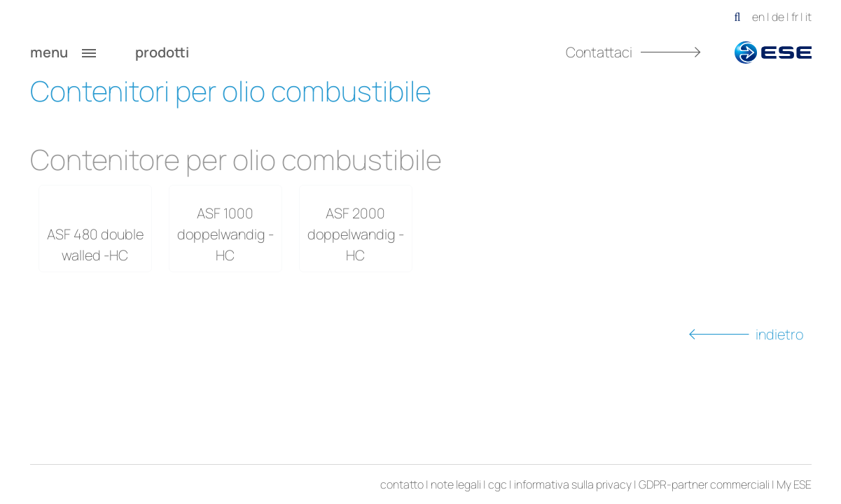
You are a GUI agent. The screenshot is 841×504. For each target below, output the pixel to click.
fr (795, 17)
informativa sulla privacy (573, 484)
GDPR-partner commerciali (704, 484)
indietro (746, 334)
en (758, 17)
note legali (456, 484)
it (808, 17)
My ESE (794, 484)
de (778, 17)
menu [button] (63, 52)
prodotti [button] (176, 52)
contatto (402, 484)
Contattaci (633, 52)
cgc (498, 484)
